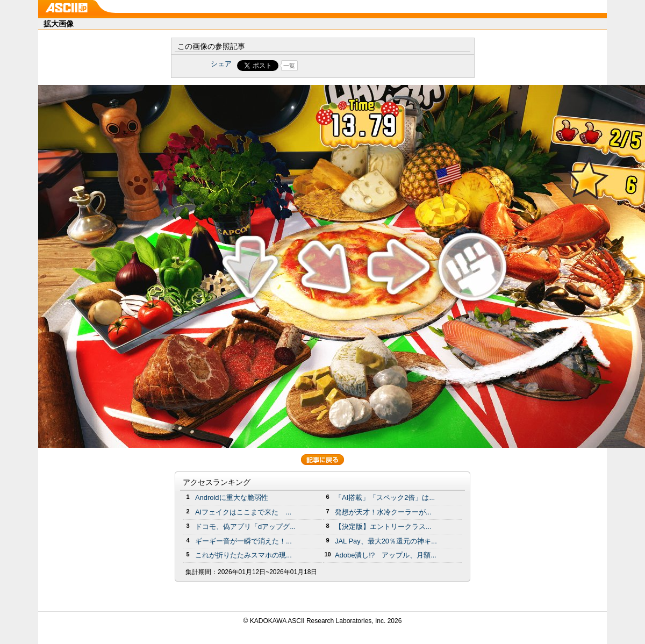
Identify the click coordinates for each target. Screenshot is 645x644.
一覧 (289, 66)
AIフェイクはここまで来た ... (243, 512)
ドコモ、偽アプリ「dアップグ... (245, 527)
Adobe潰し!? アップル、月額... (386, 555)
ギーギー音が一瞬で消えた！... (243, 541)
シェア (221, 64)
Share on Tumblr (363, 66)
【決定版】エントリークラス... (383, 527)
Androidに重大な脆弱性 (232, 498)
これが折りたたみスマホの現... (243, 555)
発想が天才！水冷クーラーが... (383, 512)
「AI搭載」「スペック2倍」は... (385, 498)
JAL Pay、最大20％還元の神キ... (386, 541)
